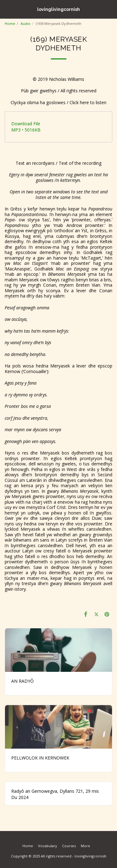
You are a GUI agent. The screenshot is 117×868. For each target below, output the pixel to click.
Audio (26, 23)
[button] (7, 9)
